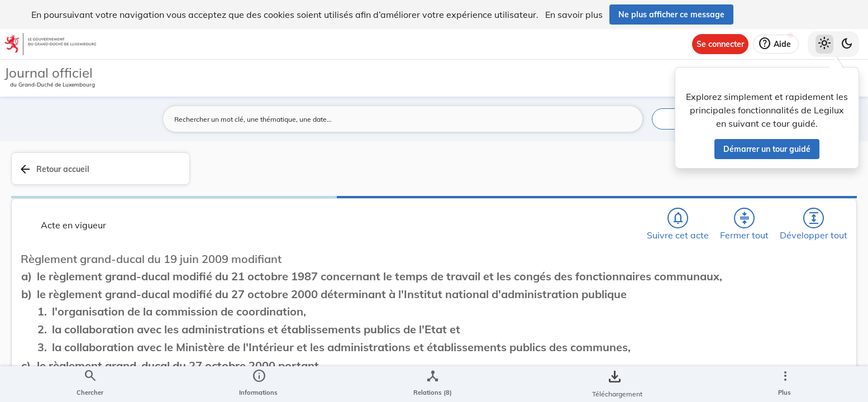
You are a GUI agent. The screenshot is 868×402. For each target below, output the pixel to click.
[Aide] (776, 44)
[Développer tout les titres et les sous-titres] (617, 175)
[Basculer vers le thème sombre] (847, 44)
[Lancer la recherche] (628, 119)
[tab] (824, 181)
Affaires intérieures (710, 328)
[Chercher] (521, 175)
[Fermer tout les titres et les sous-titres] (585, 175)
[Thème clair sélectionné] (824, 44)
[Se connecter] (720, 44)
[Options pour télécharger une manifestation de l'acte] (824, 323)
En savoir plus (574, 15)
